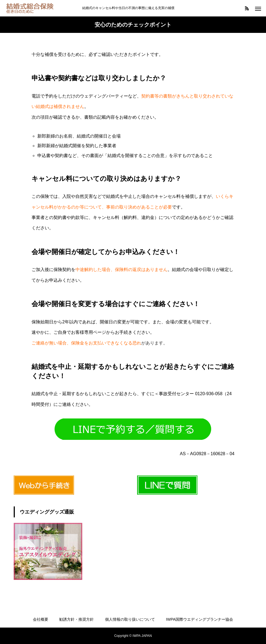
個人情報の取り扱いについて (130, 619)
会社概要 (41, 619)
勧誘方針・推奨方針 (77, 619)
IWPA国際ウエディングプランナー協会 (200, 619)
